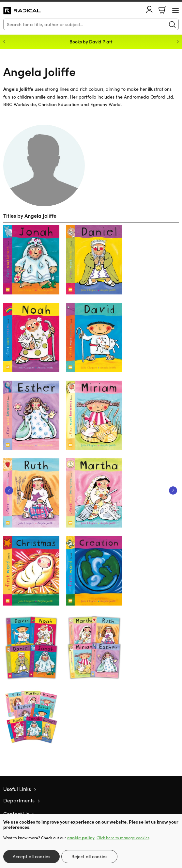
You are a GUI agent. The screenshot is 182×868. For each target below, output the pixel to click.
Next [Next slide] (178, 42)
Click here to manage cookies (123, 838)
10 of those (22, 11)
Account (149, 9)
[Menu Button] (175, 10)
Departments (19, 800)
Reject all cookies (89, 856)
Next (173, 490)
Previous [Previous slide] (4, 42)
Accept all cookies (31, 856)
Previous (9, 490)
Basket (162, 10)
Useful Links (17, 789)
